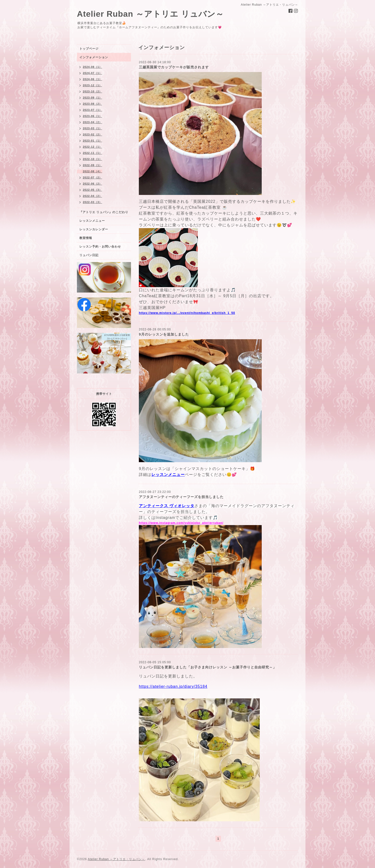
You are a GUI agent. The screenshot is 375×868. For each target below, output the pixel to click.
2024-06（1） (93, 79)
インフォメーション (94, 57)
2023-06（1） (93, 116)
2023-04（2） (93, 122)
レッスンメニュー (92, 221)
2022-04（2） (93, 196)
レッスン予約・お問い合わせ (100, 247)
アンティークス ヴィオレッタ (167, 506)
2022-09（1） (93, 165)
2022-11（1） (93, 153)
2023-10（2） (93, 91)
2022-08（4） (93, 171)
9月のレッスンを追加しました (164, 334)
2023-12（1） (93, 85)
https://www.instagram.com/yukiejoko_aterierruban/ (181, 523)
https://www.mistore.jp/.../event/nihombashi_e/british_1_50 (187, 313)
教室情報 (86, 238)
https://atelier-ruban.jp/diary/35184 (173, 686)
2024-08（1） (93, 67)
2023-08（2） (93, 104)
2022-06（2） (93, 184)
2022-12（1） (93, 147)
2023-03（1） (93, 128)
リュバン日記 (89, 255)
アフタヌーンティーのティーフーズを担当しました (181, 497)
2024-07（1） (93, 73)
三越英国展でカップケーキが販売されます (174, 67)
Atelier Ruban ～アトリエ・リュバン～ (116, 859)
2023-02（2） (93, 134)
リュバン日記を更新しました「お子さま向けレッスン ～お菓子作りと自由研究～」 (208, 667)
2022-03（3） (93, 202)
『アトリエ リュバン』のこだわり (104, 212)
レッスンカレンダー (94, 229)
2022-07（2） (93, 177)
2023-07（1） (93, 110)
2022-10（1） (93, 159)
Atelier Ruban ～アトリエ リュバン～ (150, 14)
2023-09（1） (93, 98)
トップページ (89, 49)
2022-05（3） (93, 190)
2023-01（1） (93, 141)
